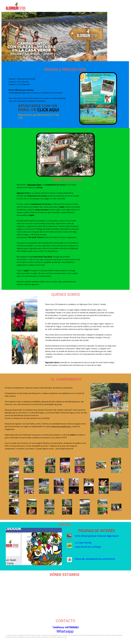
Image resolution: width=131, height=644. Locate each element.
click (43, 110)
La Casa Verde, (83, 542)
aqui (54, 110)
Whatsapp (65, 631)
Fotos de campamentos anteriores (95, 559)
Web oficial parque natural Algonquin (97, 536)
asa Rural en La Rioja (89, 547)
